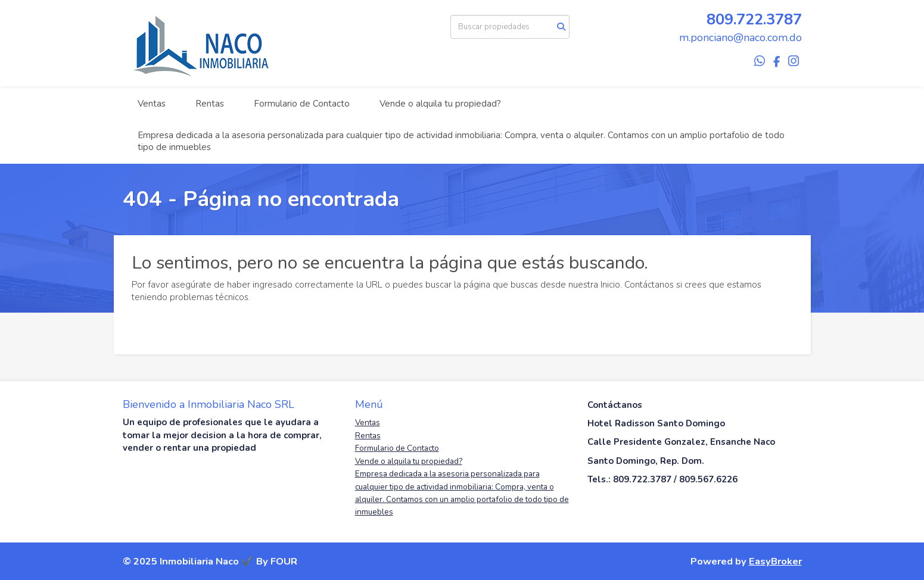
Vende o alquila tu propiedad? (440, 104)
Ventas (152, 104)
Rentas (210, 104)
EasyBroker (775, 561)
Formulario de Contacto (302, 104)
